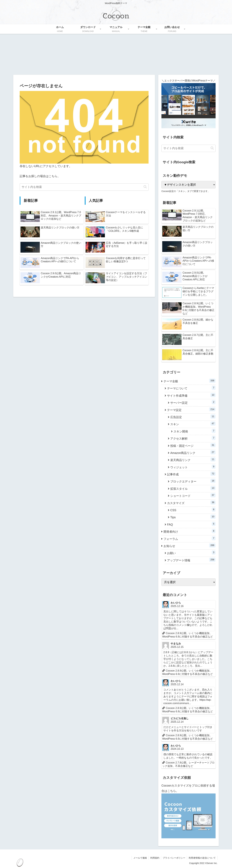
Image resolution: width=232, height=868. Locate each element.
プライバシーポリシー (174, 858)
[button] (145, 187)
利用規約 (155, 858)
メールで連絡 (140, 858)
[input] (84, 187)
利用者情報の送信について (202, 858)
